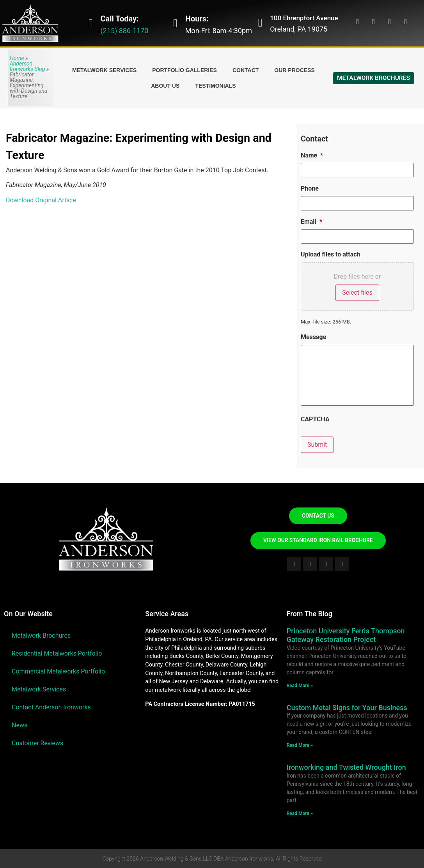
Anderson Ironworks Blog (27, 66)
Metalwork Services (104, 70)
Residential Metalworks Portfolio (57, 653)
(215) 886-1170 (124, 31)
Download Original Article (41, 200)
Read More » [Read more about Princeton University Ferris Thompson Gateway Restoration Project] (300, 685)
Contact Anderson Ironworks (51, 707)
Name (312, 155)
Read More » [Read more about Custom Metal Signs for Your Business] (300, 745)
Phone (310, 188)
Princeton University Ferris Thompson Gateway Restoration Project (346, 635)
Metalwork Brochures (41, 636)
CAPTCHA (315, 420)
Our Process (294, 70)
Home (17, 58)
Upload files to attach (331, 254)
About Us (165, 86)
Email (311, 221)
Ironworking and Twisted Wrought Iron (346, 767)
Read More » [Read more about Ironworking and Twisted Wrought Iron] (300, 813)
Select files (357, 291)
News (20, 725)
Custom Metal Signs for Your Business (347, 707)
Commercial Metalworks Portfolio (58, 671)
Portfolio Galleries (185, 70)
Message (313, 336)
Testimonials (215, 86)
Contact (246, 70)
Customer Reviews (37, 743)
